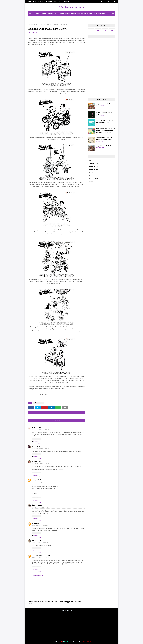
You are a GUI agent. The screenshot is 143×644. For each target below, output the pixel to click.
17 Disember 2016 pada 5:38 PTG (41, 482)
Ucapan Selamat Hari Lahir (104, 104)
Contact (41, 2)
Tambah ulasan (38, 575)
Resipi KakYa (92, 172)
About (35, 2)
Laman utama (32, 24)
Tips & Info (91, 181)
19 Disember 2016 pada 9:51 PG (40, 507)
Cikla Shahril (37, 540)
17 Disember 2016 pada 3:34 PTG (41, 448)
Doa (90, 160)
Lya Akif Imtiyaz (33, 33)
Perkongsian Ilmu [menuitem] (35, 18)
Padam (38, 439)
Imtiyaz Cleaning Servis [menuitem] (49, 13)
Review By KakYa (93, 178)
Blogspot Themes (86, 641)
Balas (34, 439)
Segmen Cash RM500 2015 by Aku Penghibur (105, 113)
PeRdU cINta (37, 461)
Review (90, 175)
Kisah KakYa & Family (95, 163)
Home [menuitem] (31, 13)
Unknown (35, 523)
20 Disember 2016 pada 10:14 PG (41, 526)
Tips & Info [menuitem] (56, 18)
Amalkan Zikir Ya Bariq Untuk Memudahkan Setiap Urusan (104, 139)
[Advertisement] (102, 68)
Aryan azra (36, 446)
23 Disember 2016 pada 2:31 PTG (41, 558)
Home (29, 2)
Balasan (36, 441)
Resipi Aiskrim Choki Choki (103, 146)
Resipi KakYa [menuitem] (47, 18)
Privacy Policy (58, 2)
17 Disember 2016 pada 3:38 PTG (41, 463)
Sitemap (67, 2)
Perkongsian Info (42, 24)
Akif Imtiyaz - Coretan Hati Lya (72, 7)
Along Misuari (37, 480)
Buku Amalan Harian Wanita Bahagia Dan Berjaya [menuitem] (76, 13)
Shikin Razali (37, 428)
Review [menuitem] (37, 13)
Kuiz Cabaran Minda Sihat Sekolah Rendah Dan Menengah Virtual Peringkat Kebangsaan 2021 (106, 130)
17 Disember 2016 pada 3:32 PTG (41, 430)
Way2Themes (68, 641)
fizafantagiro (37, 505)
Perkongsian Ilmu (93, 166)
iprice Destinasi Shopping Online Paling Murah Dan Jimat (105, 121)
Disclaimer (49, 2)
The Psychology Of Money (41, 556)
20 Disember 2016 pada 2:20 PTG (41, 543)
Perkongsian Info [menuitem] (100, 13)
